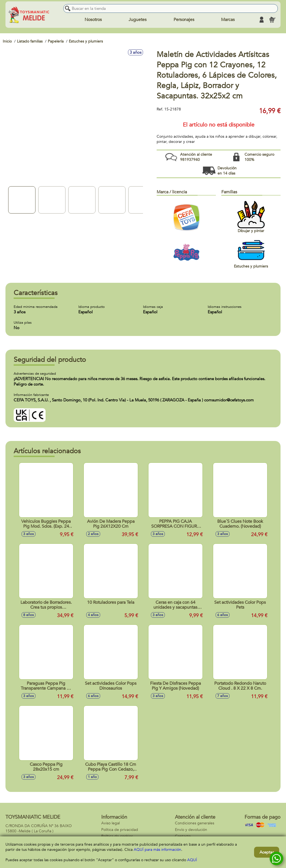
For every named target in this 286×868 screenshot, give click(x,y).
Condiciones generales (195, 823)
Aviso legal (111, 823)
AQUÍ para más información (157, 850)
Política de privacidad (120, 830)
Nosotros (93, 20)
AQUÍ (192, 860)
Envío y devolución (191, 830)
